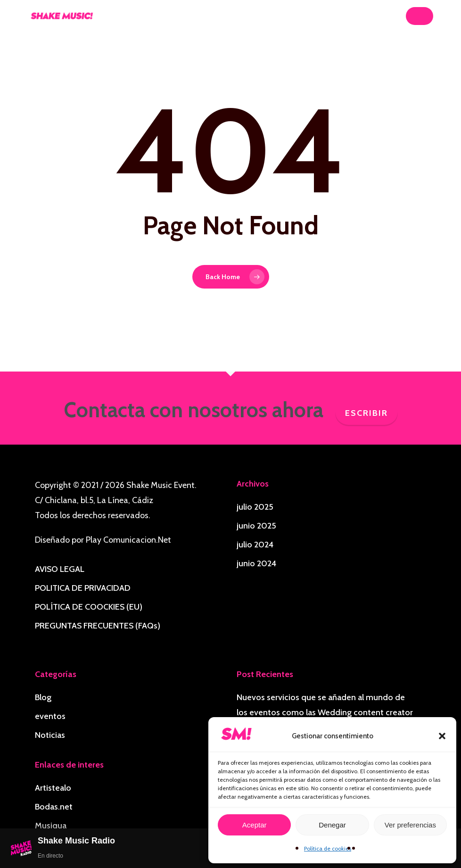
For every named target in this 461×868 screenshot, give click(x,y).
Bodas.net (54, 807)
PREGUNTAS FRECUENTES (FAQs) (98, 626)
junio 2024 (256, 563)
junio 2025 (256, 526)
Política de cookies (328, 848)
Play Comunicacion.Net (128, 540)
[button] (442, 736)
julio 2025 (255, 507)
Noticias (50, 735)
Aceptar (255, 825)
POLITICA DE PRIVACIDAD (83, 588)
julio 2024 (255, 545)
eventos (50, 716)
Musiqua (51, 826)
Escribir (366, 413)
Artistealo (53, 788)
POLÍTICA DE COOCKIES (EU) (89, 607)
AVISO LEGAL (60, 569)
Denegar (332, 825)
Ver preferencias (410, 825)
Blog (43, 697)
